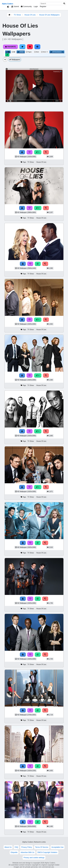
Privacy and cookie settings (34, 858)
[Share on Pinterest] (30, 47)
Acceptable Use (57, 847)
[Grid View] (8, 52)
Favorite (10, 47)
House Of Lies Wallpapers (49, 15)
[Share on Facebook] (37, 47)
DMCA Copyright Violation (47, 852)
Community (26, 6)
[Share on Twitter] (22, 47)
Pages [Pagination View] (29, 52)
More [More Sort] (45, 52)
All (5, 60)
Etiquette (14, 852)
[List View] (13, 52)
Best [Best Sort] (37, 52)
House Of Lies (30, 15)
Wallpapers (15, 60)
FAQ (16, 847)
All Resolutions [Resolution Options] (57, 52)
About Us (8, 847)
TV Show (17, 15)
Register (43, 6)
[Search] (64, 4)
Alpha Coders (8, 4)
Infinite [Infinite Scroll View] (21, 52)
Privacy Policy (27, 847)
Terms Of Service (42, 847)
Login (36, 6)
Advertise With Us (27, 852)
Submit (15, 6)
